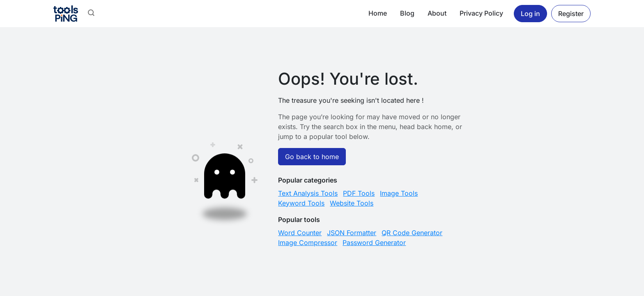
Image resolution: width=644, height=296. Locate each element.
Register (571, 14)
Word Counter (300, 233)
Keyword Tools (301, 203)
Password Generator (374, 243)
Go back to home (312, 157)
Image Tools (399, 193)
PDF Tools (359, 193)
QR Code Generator (412, 233)
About (437, 13)
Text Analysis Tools (308, 193)
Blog (407, 13)
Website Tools (352, 203)
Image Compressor (308, 243)
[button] (91, 14)
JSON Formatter (352, 233)
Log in (530, 14)
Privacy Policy (481, 13)
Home (378, 13)
